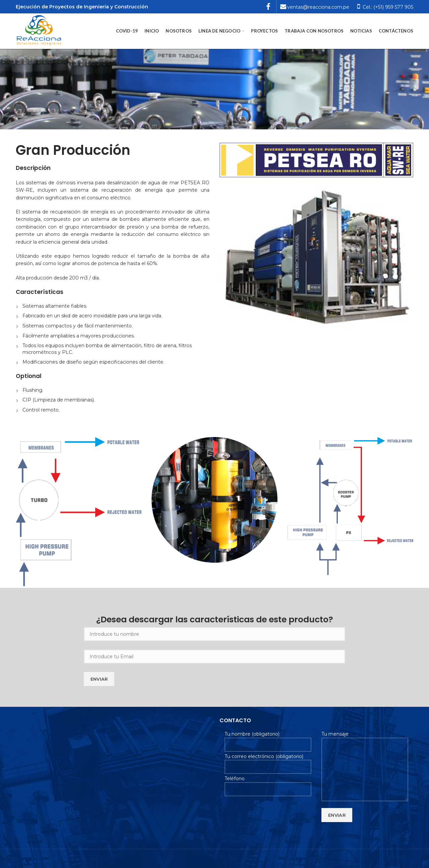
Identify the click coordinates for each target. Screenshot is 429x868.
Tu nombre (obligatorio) (268, 739)
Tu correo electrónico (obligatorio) (268, 761)
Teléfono (268, 784)
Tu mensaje (365, 751)
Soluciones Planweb (39, 859)
